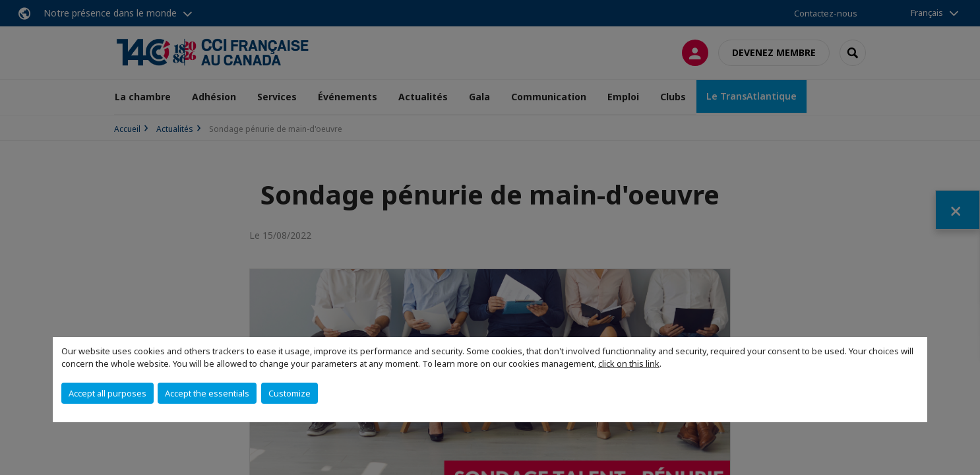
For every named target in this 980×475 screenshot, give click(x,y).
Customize (290, 393)
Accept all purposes (107, 393)
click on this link (629, 364)
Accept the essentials (207, 393)
